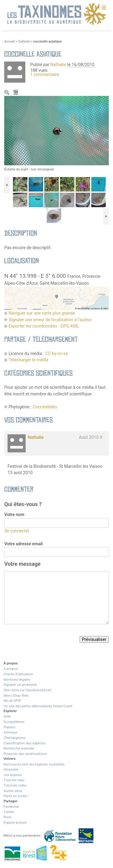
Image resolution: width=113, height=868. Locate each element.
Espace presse (15, 822)
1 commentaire (45, 74)
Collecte (24, 41)
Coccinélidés (45, 407)
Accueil (9, 41)
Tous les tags (14, 780)
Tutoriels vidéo (15, 785)
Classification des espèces (25, 743)
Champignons (15, 738)
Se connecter (17, 531)
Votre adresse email (24, 544)
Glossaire (11, 769)
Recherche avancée (19, 748)
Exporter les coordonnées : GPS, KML (44, 326)
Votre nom (14, 515)
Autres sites (13, 791)
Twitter (9, 812)
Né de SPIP (12, 701)
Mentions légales (17, 680)
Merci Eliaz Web (16, 695)
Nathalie (58, 65)
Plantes (9, 727)
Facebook (11, 806)
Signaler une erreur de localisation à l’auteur (50, 320)
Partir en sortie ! (16, 796)
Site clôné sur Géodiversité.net (27, 690)
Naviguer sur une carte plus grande (42, 313)
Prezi (8, 817)
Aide (7, 716)
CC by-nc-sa (56, 353)
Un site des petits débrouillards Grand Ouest (38, 706)
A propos (11, 669)
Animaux (11, 732)
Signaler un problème (20, 685)
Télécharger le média (16, 93)
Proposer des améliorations (25, 754)
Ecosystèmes (14, 722)
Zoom (7, 93)
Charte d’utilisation (18, 674)
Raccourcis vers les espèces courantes (34, 764)
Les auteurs (13, 775)
